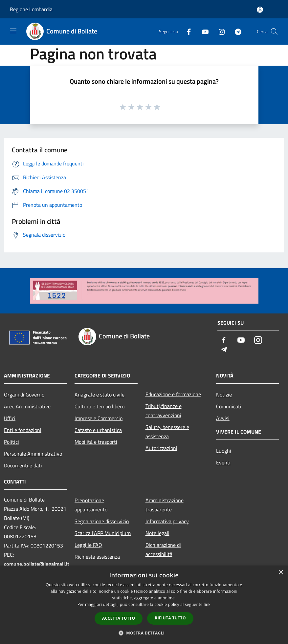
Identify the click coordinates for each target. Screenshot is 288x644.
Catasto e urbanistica (98, 430)
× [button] (281, 573)
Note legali (157, 533)
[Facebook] (186, 31)
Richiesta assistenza (97, 557)
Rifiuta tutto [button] (170, 618)
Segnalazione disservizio (102, 521)
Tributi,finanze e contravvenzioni (164, 411)
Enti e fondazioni (23, 430)
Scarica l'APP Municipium (103, 533)
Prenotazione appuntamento (91, 505)
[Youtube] (203, 31)
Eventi (223, 462)
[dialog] (144, 605)
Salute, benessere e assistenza (167, 432)
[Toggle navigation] (13, 31)
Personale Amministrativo (33, 454)
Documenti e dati (23, 465)
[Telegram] (235, 31)
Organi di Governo (24, 395)
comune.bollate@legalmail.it (37, 564)
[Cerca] (274, 32)
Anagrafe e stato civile (100, 395)
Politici (11, 442)
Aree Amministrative (27, 406)
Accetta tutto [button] (119, 618)
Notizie (224, 395)
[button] (144, 633)
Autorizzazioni (161, 448)
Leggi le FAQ (88, 545)
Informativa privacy (167, 521)
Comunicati (229, 406)
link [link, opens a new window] (207, 604)
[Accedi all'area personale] (260, 10)
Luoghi (224, 451)
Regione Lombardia (31, 9)
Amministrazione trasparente (165, 505)
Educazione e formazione (173, 394)
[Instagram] (219, 31)
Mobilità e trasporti (96, 442)
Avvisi (223, 418)
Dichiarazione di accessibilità (163, 549)
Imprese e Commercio (99, 418)
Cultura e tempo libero (100, 406)
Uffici (10, 418)
